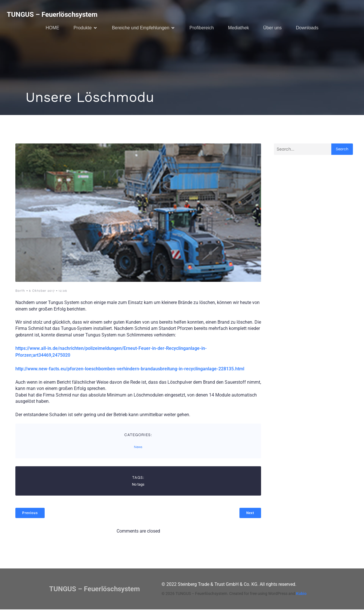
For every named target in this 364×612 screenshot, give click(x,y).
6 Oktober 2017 (42, 293)
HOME (52, 29)
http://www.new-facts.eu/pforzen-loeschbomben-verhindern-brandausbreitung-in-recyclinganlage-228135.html (130, 371)
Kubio (301, 596)
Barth (20, 293)
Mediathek (239, 29)
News (138, 449)
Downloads (307, 29)
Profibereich (201, 29)
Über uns (273, 29)
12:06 (63, 293)
